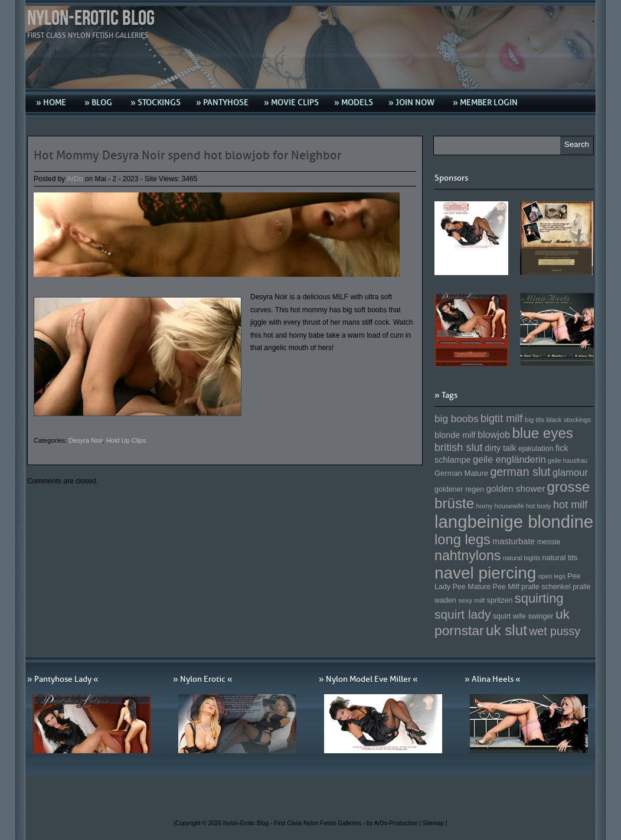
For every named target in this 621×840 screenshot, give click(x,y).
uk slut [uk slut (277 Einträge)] (506, 630)
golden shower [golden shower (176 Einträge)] (516, 488)
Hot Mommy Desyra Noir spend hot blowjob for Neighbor (187, 155)
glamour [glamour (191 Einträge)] (570, 473)
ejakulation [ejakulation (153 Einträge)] (536, 449)
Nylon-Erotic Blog (91, 19)
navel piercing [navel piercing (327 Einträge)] (485, 573)
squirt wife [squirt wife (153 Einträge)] (509, 616)
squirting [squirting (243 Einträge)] (539, 598)
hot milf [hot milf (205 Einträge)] (570, 505)
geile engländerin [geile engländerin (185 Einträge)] (509, 459)
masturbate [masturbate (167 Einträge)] (514, 541)
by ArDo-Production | (395, 823)
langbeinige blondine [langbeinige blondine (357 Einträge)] (514, 522)
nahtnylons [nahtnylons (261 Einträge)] (468, 555)
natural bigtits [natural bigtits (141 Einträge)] (522, 558)
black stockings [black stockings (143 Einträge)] (569, 420)
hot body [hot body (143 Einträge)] (539, 506)
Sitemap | (435, 823)
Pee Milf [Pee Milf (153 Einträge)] (506, 587)
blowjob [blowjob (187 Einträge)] (494, 434)
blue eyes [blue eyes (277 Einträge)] (542, 433)
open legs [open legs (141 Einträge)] (552, 576)
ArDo (75, 179)
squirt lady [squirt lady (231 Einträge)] (463, 614)
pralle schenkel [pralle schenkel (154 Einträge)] (546, 587)
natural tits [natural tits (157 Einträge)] (560, 558)
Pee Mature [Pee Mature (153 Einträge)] (471, 587)
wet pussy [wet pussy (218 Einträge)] (555, 631)
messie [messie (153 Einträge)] (549, 542)
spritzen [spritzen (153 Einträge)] (500, 600)
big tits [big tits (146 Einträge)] (535, 419)
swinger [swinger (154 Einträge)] (540, 616)
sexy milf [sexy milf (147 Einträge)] (471, 600)
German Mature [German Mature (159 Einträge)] (461, 473)
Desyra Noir (85, 440)
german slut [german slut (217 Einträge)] (520, 472)
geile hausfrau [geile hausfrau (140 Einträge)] (568, 460)
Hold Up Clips (126, 440)
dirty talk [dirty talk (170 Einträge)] (501, 448)
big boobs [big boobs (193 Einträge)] (457, 419)
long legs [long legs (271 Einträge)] (463, 540)
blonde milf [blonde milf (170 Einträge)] (455, 435)
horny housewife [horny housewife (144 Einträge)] (500, 506)
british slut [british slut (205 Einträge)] (459, 447)
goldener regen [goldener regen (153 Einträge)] (459, 489)
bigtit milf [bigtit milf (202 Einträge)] (502, 419)
